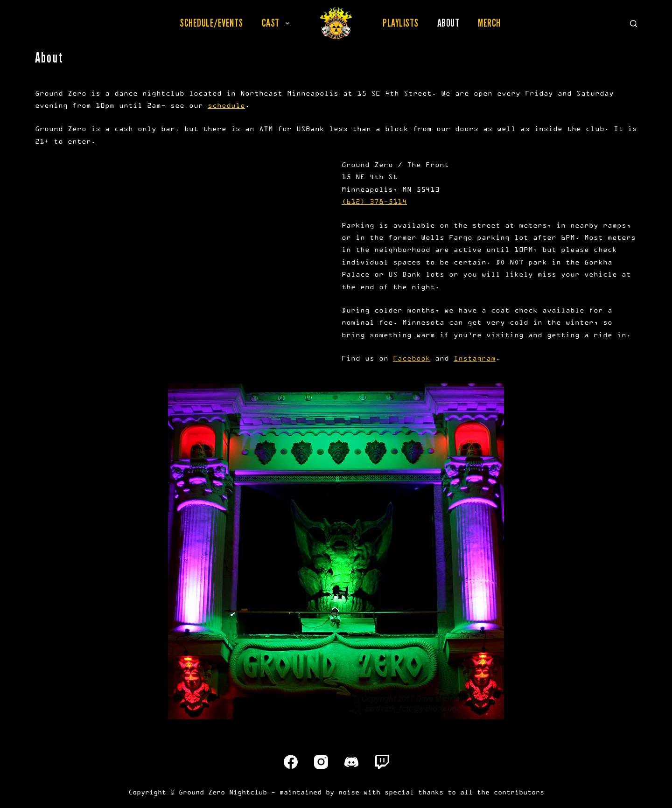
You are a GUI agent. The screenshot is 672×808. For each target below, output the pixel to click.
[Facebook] (291, 762)
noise (349, 792)
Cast (277, 23)
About (448, 23)
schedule (226, 105)
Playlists (401, 23)
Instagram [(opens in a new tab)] (475, 358)
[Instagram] (321, 762)
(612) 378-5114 (374, 201)
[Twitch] (382, 762)
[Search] (633, 24)
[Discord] (351, 762)
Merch (489, 23)
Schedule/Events (211, 23)
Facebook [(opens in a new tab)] (412, 358)
